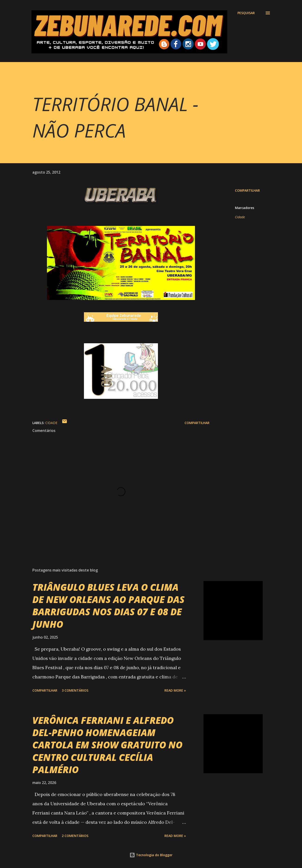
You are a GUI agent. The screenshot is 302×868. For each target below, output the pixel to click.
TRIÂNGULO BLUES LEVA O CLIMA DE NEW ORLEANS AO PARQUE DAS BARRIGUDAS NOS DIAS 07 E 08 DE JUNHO (108, 606)
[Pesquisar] (246, 13)
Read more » (175, 690)
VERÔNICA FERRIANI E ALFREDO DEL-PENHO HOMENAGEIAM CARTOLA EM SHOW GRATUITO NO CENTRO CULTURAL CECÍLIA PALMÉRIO (107, 745)
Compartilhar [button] (247, 190)
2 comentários (75, 836)
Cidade (240, 217)
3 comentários (75, 690)
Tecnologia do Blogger (151, 855)
